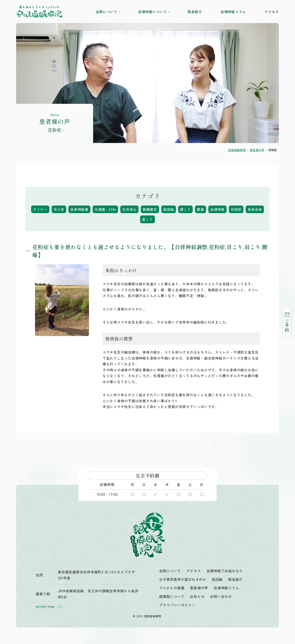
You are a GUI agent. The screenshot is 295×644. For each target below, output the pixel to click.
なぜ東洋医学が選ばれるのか (183, 579)
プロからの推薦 (172, 588)
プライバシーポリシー (177, 605)
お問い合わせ (221, 596)
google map (49, 607)
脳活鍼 (217, 579)
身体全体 (255, 209)
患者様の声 (257, 150)
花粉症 (236, 209)
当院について (108, 12)
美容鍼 (169, 209)
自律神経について (154, 12)
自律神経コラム (233, 12)
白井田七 (129, 209)
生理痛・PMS (105, 209)
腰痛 (201, 209)
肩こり (185, 209)
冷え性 (59, 209)
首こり (147, 219)
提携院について (172, 596)
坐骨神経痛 (79, 209)
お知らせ (197, 596)
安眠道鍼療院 (237, 150)
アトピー (40, 209)
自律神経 (217, 209)
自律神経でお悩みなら (225, 571)
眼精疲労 (150, 209)
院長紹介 (195, 12)
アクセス (272, 12)
